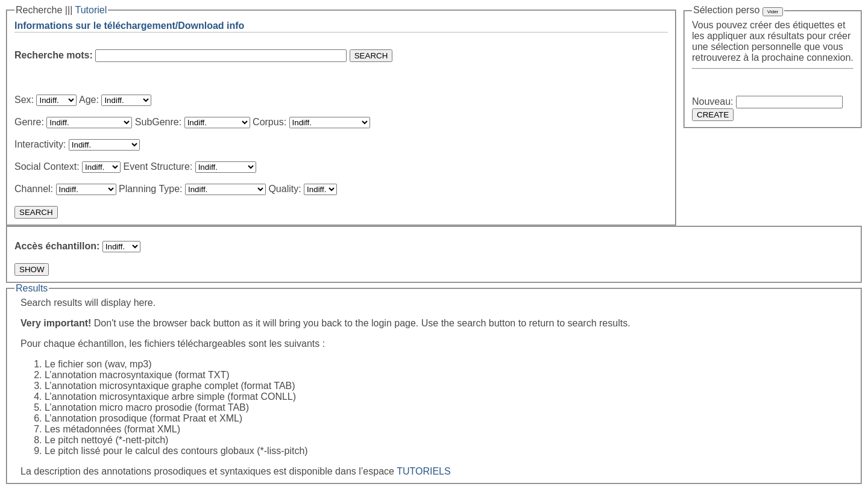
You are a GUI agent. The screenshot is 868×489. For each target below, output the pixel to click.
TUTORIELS (424, 471)
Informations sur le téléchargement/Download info (129, 26)
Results (32, 288)
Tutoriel (91, 10)
